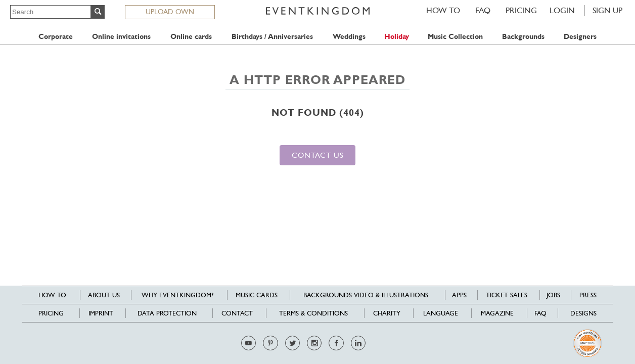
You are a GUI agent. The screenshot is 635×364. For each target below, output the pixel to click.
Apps (459, 295)
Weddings (349, 37)
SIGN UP (607, 10)
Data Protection (167, 313)
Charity (387, 313)
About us (104, 295)
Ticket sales (507, 295)
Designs (583, 313)
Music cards (257, 295)
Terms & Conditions (313, 313)
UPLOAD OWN (170, 12)
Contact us (318, 155)
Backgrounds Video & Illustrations (366, 295)
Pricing (521, 10)
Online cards (191, 37)
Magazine (497, 313)
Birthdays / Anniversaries (272, 37)
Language (441, 313)
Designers (580, 37)
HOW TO (443, 10)
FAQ (483, 10)
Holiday (397, 37)
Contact (237, 313)
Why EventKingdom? (177, 295)
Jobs (553, 295)
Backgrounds (523, 37)
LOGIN (562, 10)
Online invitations (121, 37)
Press (588, 295)
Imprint (101, 313)
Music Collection (455, 37)
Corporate (56, 37)
